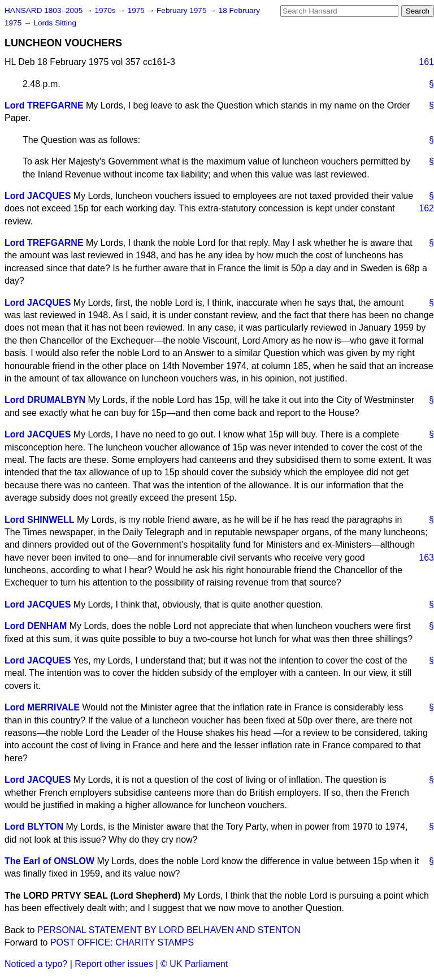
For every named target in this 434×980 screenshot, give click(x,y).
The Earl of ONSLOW (49, 861)
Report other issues (114, 964)
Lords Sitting (55, 23)
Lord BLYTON (34, 827)
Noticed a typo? (36, 964)
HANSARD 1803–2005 (44, 10)
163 (426, 558)
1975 (137, 10)
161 (426, 62)
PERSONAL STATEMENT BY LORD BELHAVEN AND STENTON (169, 930)
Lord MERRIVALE (42, 707)
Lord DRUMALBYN (45, 400)
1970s (106, 10)
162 (426, 208)
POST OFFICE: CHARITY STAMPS (122, 942)
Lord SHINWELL (40, 520)
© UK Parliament (194, 964)
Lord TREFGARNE (44, 105)
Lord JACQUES (38, 196)
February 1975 (183, 10)
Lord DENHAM (36, 626)
